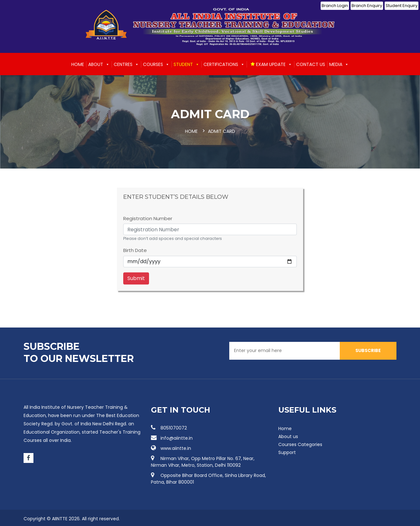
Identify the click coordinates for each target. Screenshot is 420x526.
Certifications (224, 64)
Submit (136, 278)
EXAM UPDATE (271, 64)
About (99, 64)
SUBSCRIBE (368, 350)
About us (288, 436)
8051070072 (169, 428)
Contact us (311, 64)
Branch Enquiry (367, 6)
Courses (156, 64)
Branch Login (335, 6)
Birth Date (135, 250)
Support (287, 452)
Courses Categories (300, 444)
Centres (126, 64)
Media (339, 64)
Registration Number (148, 218)
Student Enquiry (402, 6)
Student (186, 64)
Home (78, 64)
